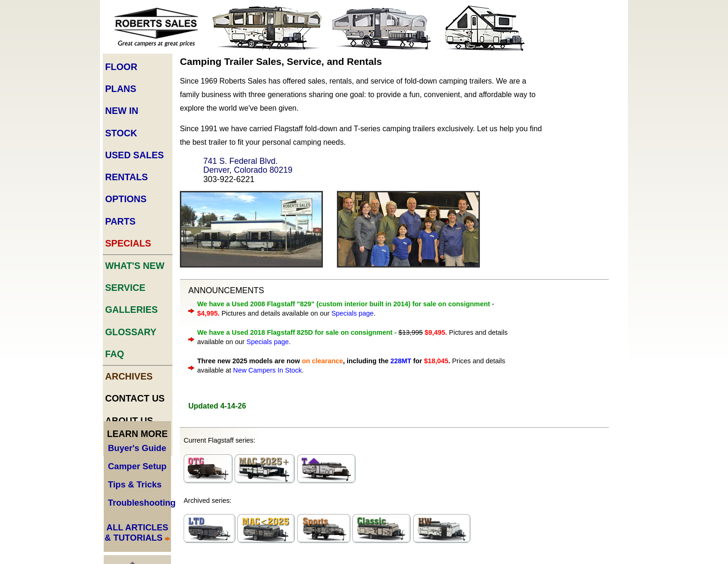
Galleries (132, 310)
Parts (120, 221)
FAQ (114, 354)
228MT (401, 361)
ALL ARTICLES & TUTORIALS (136, 532)
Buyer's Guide (137, 448)
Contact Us (135, 398)
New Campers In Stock (268, 370)
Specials (128, 243)
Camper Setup (137, 466)
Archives (129, 376)
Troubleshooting (142, 503)
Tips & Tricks (135, 484)
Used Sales (135, 155)
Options (126, 199)
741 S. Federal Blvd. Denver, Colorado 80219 (248, 166)
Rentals (126, 177)
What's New (135, 266)
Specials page (352, 313)
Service (125, 288)
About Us (129, 421)
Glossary (131, 332)
